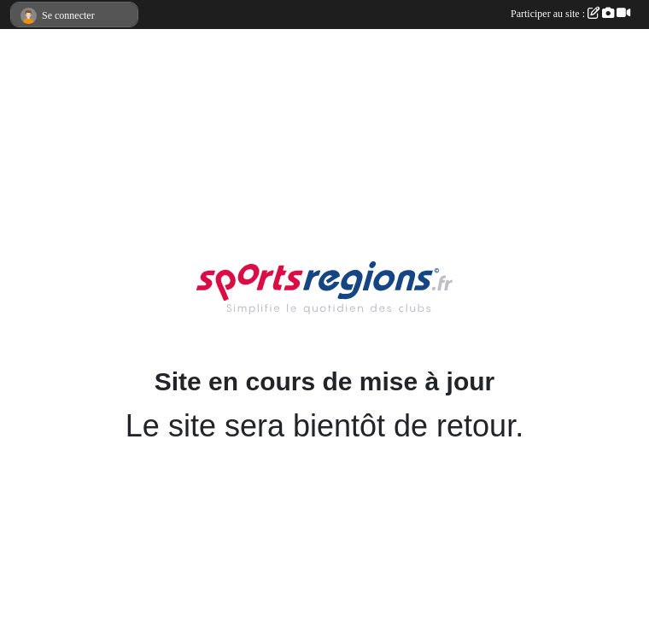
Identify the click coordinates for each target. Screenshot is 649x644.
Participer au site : (570, 14)
